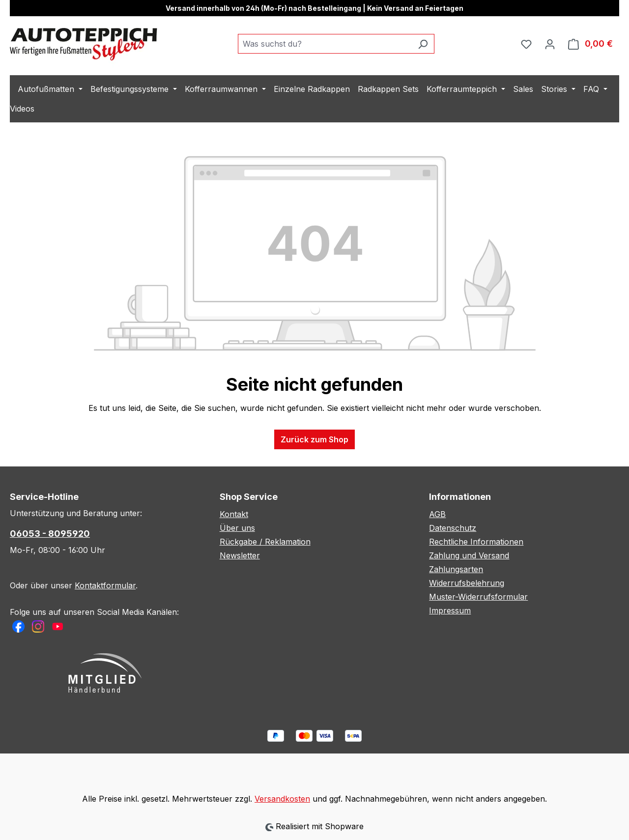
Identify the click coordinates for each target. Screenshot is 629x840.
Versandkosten (282, 799)
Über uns (237, 528)
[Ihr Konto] (550, 44)
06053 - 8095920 (50, 534)
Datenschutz (453, 528)
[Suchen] (423, 44)
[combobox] (325, 44)
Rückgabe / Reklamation (265, 542)
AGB (437, 514)
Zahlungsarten (456, 569)
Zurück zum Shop (314, 439)
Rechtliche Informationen (476, 542)
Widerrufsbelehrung (467, 583)
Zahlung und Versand (469, 555)
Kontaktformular (105, 585)
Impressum (450, 610)
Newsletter (240, 555)
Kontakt (234, 514)
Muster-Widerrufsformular (478, 597)
